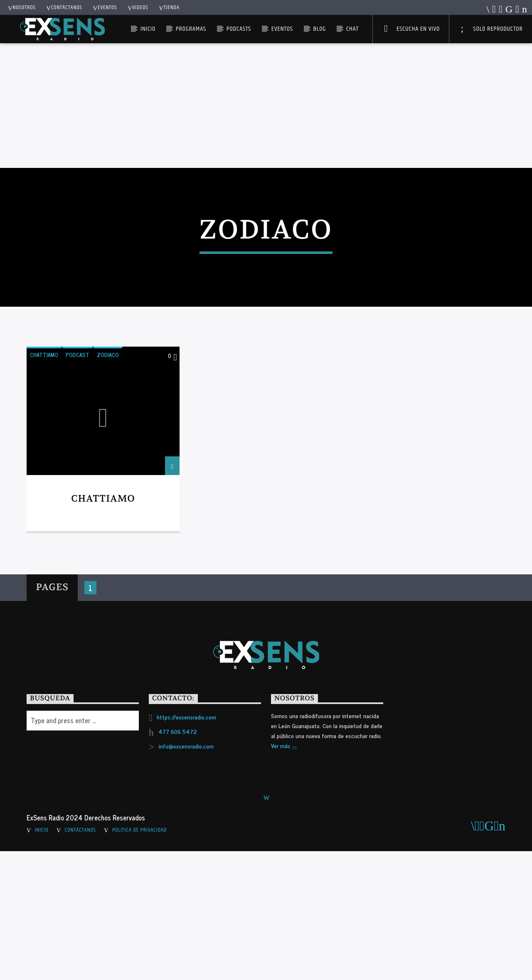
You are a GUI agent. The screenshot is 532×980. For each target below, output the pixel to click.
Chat (352, 29)
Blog (320, 29)
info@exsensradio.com (186, 874)
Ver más (284, 875)
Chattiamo (103, 627)
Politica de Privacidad (139, 959)
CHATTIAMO (44, 483)
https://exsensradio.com (186, 845)
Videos (138, 7)
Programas (191, 29)
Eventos (105, 7)
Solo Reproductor (492, 29)
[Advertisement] (266, 106)
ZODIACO (108, 483)
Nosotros (22, 7)
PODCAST (78, 483)
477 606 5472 (178, 860)
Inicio (148, 29)
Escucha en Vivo (412, 29)
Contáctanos (64, 7)
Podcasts (239, 29)
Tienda (169, 7)
